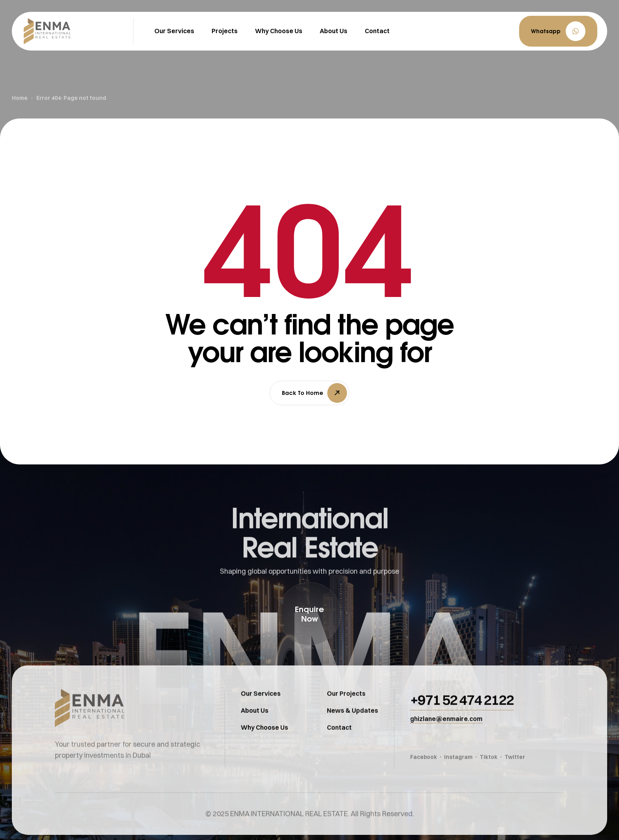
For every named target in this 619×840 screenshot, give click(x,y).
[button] (558, 31)
